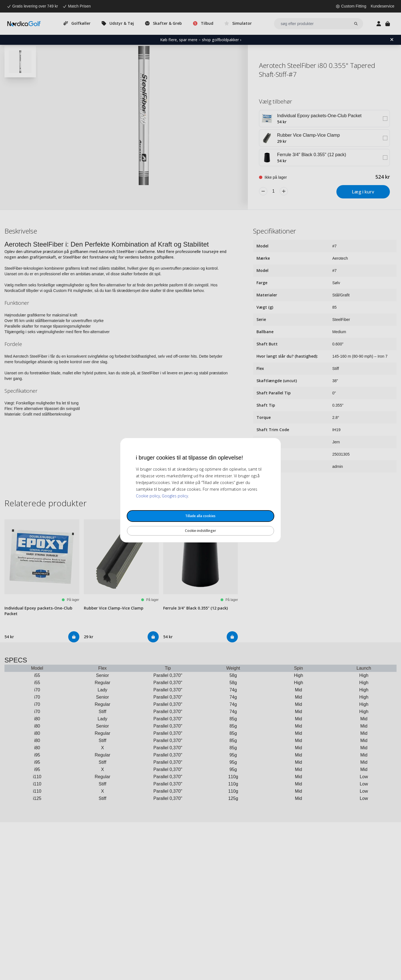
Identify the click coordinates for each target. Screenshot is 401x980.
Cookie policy (148, 496)
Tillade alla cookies (200, 516)
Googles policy (175, 496)
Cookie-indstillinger (200, 531)
